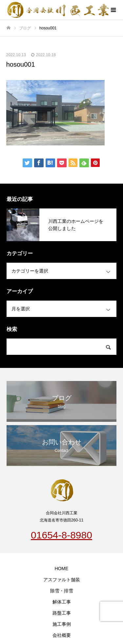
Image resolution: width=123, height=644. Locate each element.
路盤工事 (62, 613)
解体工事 (62, 602)
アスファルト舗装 (62, 580)
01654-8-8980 (61, 535)
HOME (62, 569)
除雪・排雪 (62, 591)
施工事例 (62, 624)
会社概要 (62, 635)
